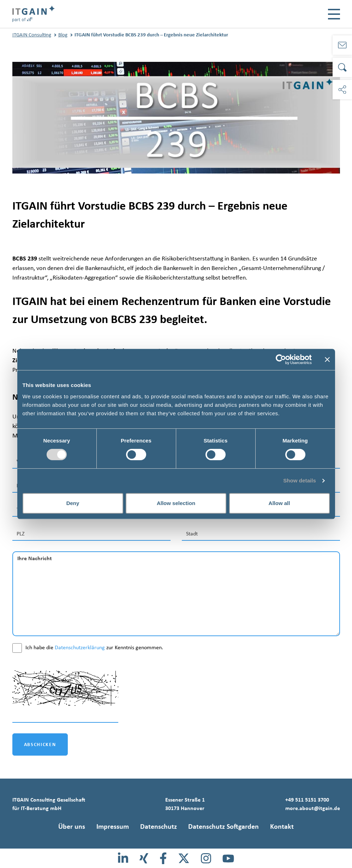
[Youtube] (228, 858)
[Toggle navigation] (334, 14)
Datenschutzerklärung (80, 647)
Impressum (113, 826)
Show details (300, 480)
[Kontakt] (342, 45)
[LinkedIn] (123, 858)
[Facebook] (163, 858)
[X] (184, 858)
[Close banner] (327, 359)
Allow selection (176, 503)
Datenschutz (159, 826)
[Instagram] (206, 858)
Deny (73, 503)
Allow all (279, 503)
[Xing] (144, 858)
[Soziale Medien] (342, 90)
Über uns (72, 826)
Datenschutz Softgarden (223, 826)
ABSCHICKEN (40, 744)
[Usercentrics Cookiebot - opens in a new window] (281, 359)
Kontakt (282, 826)
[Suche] (342, 67)
